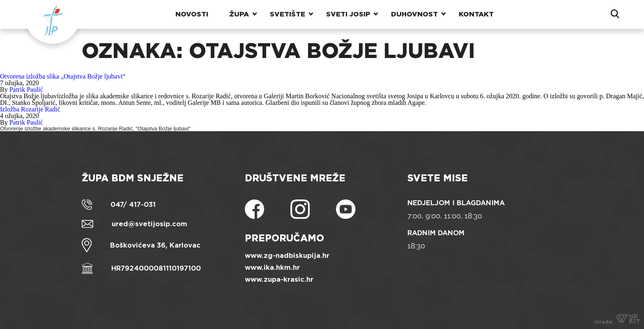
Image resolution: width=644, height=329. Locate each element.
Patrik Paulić (26, 89)
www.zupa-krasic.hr (279, 279)
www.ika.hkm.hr (272, 268)
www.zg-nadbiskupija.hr (287, 256)
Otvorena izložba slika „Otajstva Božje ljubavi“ (63, 76)
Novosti (192, 14)
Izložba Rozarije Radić (30, 109)
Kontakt (476, 14)
